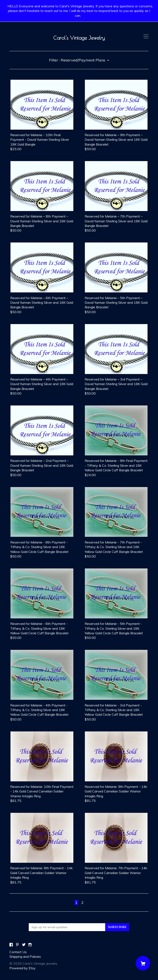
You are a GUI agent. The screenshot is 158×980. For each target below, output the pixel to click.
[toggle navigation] (146, 36)
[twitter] (24, 945)
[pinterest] (17, 945)
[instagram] (30, 945)
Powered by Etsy (23, 968)
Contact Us (18, 952)
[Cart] (143, 963)
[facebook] (11, 945)
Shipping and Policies (25, 957)
